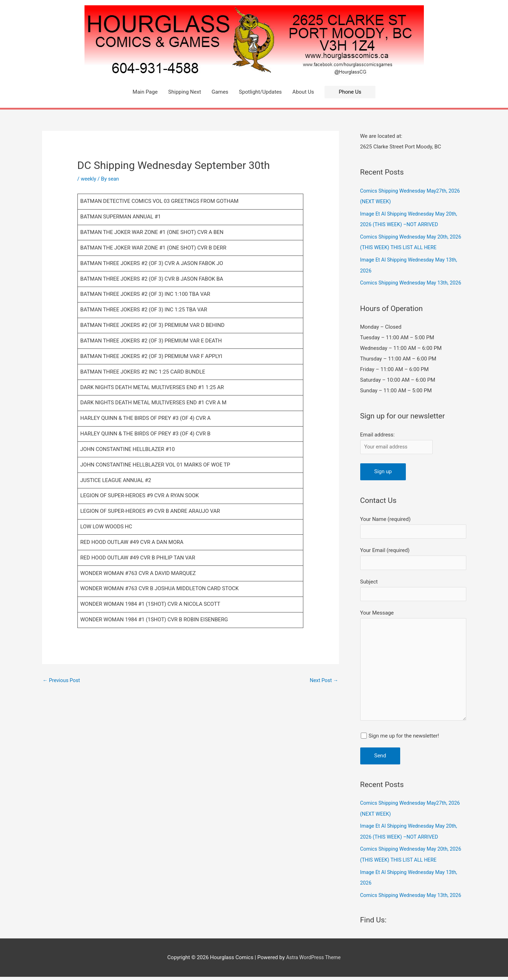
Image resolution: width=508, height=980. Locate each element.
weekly (89, 179)
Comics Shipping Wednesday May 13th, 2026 (413, 281)
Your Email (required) (413, 558)
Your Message (413, 670)
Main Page (145, 92)
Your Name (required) (413, 526)
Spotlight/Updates (260, 92)
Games (220, 92)
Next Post (323, 681)
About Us (303, 92)
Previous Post (62, 681)
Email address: (378, 433)
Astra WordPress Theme (314, 961)
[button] (350, 92)
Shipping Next (185, 92)
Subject (413, 590)
